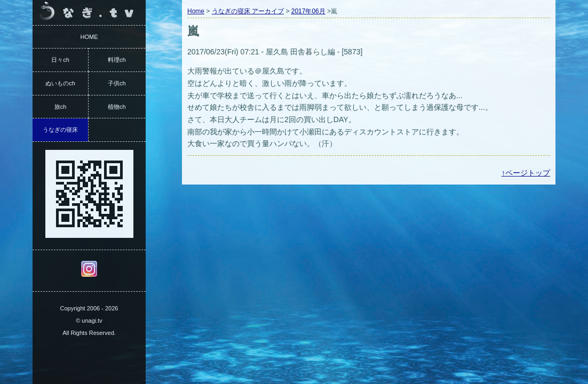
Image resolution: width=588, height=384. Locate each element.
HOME (89, 37)
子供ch (117, 83)
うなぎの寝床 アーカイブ (248, 11)
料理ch (117, 60)
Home (196, 11)
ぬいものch (60, 83)
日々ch (60, 60)
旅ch (61, 107)
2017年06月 (308, 11)
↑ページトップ (526, 173)
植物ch (117, 107)
